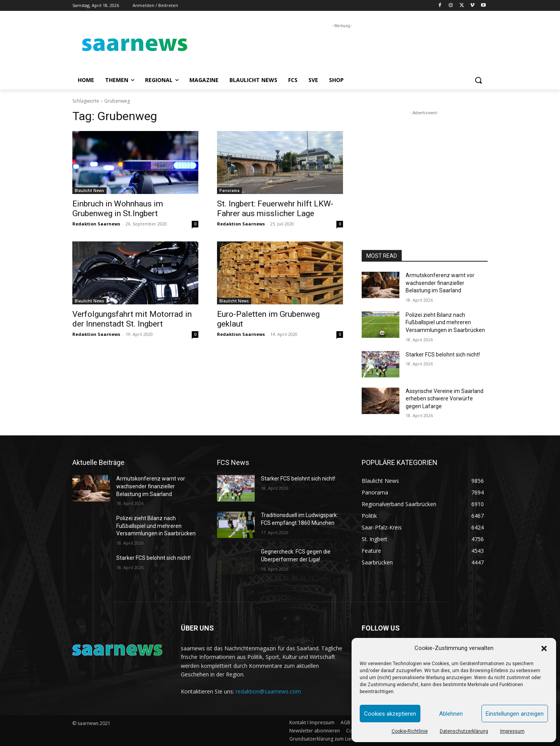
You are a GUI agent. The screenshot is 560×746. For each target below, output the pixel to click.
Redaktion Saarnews (96, 224)
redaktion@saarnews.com (268, 691)
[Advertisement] (338, 47)
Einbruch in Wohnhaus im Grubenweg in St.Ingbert (118, 209)
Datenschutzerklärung (464, 731)
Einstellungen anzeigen (515, 714)
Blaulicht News (89, 190)
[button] (544, 648)
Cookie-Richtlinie (410, 731)
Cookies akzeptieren (390, 714)
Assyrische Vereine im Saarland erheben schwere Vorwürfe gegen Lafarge (444, 399)
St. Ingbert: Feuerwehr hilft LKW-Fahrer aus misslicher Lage (275, 209)
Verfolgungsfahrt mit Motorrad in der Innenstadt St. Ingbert (132, 319)
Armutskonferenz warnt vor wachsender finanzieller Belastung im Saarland (440, 283)
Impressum (512, 731)
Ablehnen (451, 714)
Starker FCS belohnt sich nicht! (443, 355)
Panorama (229, 190)
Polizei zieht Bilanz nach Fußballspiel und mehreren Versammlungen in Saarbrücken (445, 322)
